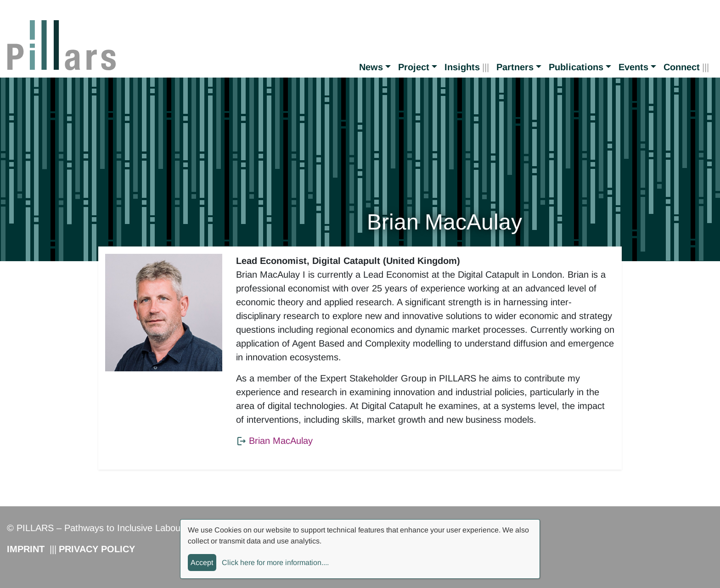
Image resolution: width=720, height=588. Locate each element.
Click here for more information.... (275, 563)
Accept (202, 563)
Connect (682, 67)
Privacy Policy (97, 549)
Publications (576, 67)
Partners (515, 67)
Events (633, 67)
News (371, 67)
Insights (462, 67)
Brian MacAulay (281, 441)
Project (414, 67)
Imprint (26, 549)
